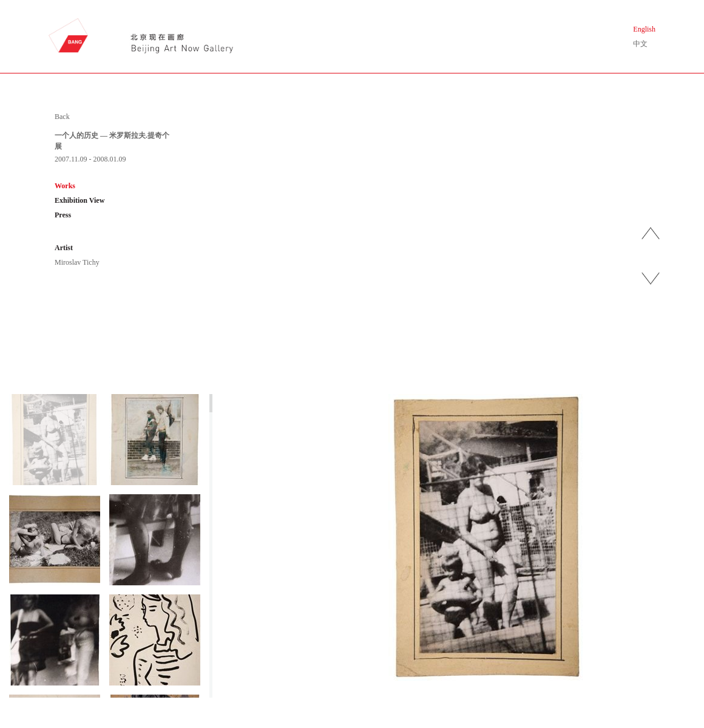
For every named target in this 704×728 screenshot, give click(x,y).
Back (62, 117)
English (644, 29)
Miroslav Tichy (77, 262)
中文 (640, 44)
